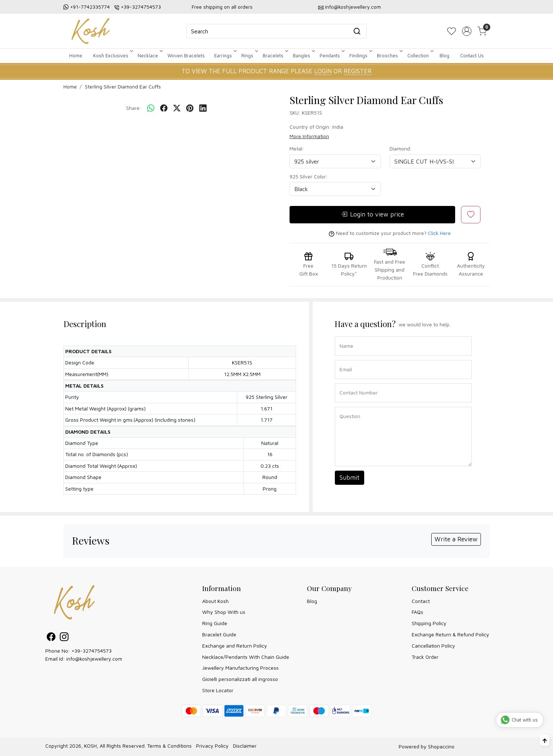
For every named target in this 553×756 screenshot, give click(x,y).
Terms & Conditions (169, 746)
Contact (421, 601)
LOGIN (323, 71)
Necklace (150, 55)
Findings (360, 55)
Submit (350, 478)
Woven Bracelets (186, 55)
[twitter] (177, 108)
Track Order (425, 657)
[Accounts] (467, 31)
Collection (420, 55)
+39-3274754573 (141, 7)
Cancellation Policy (433, 646)
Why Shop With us (224, 612)
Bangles (303, 55)
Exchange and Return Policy (235, 646)
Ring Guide (215, 623)
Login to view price (373, 215)
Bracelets (275, 55)
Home (76, 55)
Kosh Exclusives (113, 55)
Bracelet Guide (219, 634)
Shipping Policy (429, 623)
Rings (249, 55)
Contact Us (472, 55)
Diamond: (401, 148)
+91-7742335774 (90, 7)
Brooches (389, 55)
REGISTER (357, 71)
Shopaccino (441, 746)
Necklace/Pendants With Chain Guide (246, 657)
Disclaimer (245, 746)
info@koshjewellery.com (353, 7)
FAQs (417, 612)
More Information (309, 136)
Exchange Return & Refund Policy (450, 634)
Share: (134, 108)
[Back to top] (545, 740)
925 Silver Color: (309, 176)
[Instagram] (64, 638)
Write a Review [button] (456, 539)
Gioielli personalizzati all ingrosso (240, 679)
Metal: (297, 148)
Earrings (225, 55)
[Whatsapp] (151, 108)
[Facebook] (51, 638)
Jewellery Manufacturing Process (240, 668)
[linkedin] (203, 108)
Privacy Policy (212, 746)
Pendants (332, 55)
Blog (444, 55)
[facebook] (164, 108)
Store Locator (218, 690)
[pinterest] (190, 108)
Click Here (439, 233)
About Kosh (215, 601)
